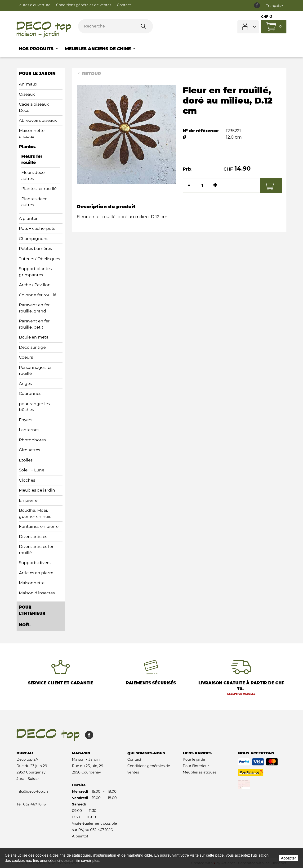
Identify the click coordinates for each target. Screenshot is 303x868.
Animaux (28, 84)
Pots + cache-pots (37, 228)
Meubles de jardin (37, 490)
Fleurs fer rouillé (32, 159)
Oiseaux (27, 94)
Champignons (34, 239)
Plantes (27, 147)
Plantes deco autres (34, 202)
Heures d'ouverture (33, 5)
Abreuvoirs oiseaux (38, 120)
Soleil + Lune (32, 470)
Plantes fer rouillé (39, 189)
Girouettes (29, 450)
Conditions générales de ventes (84, 5)
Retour (89, 74)
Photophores (32, 440)
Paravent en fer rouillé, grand (34, 308)
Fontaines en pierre (39, 526)
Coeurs (26, 357)
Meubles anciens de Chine (101, 49)
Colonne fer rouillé (38, 295)
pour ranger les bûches (34, 407)
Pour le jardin (195, 759)
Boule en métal (34, 337)
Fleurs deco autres (33, 176)
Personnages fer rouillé (35, 371)
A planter (28, 218)
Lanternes (29, 430)
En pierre (28, 500)
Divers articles (33, 537)
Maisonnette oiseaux (32, 134)
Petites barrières (35, 249)
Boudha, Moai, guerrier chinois (35, 513)
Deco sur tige (32, 347)
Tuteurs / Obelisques (39, 259)
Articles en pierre (36, 573)
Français (275, 6)
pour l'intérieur (32, 610)
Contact (124, 5)
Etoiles (26, 460)
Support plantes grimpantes (35, 272)
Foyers (26, 420)
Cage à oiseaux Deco (34, 107)
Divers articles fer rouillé (36, 550)
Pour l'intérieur (196, 766)
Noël (25, 625)
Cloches (27, 480)
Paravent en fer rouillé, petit (34, 324)
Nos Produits (39, 49)
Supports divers (35, 563)
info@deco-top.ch (32, 791)
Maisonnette (32, 583)
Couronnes (30, 393)
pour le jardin (37, 73)
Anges (25, 384)
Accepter (288, 858)
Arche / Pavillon (35, 285)
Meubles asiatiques (200, 772)
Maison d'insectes (37, 593)
